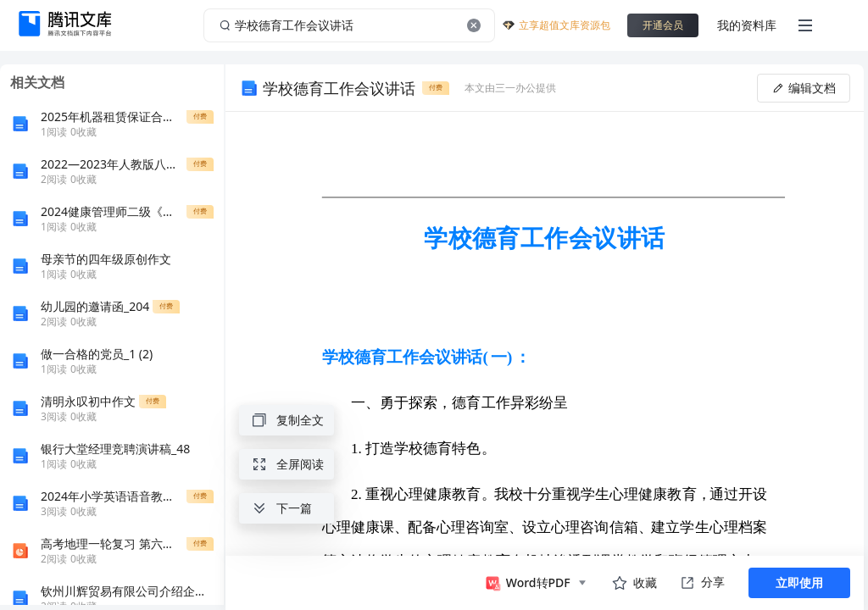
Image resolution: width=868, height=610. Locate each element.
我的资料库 (747, 25)
